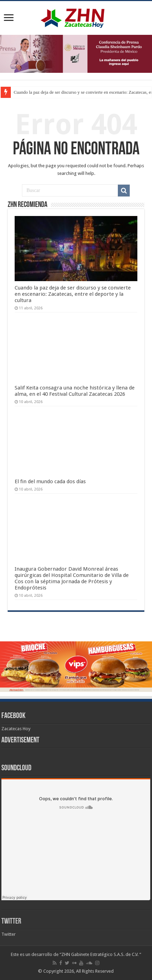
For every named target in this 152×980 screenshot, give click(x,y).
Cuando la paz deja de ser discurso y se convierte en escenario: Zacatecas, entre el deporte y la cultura (73, 294)
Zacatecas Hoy (16, 729)
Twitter (11, 922)
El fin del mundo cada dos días (50, 481)
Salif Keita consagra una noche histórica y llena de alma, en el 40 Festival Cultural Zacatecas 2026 (75, 391)
